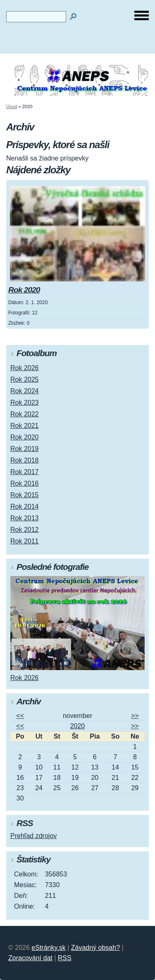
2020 (78, 726)
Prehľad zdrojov (33, 836)
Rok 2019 (25, 449)
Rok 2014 (25, 507)
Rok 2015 (25, 495)
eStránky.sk (48, 948)
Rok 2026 (25, 368)
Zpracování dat (30, 958)
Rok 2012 (25, 530)
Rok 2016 (25, 483)
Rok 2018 (25, 460)
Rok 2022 (25, 414)
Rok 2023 (25, 403)
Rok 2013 (25, 518)
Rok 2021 (25, 426)
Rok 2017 (25, 472)
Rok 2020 (24, 290)
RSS (65, 958)
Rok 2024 (25, 391)
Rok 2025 (25, 379)
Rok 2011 (25, 541)
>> (135, 716)
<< (20, 716)
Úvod (12, 106)
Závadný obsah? (95, 948)
